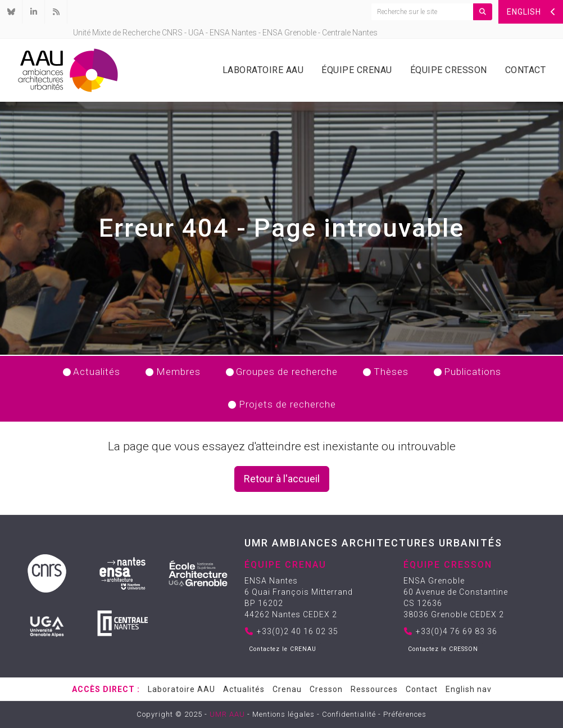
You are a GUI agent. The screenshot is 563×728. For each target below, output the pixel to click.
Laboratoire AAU (263, 70)
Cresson (326, 689)
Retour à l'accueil (282, 479)
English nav (469, 689)
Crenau (287, 689)
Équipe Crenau (357, 70)
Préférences (405, 714)
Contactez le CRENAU (283, 649)
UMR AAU (227, 714)
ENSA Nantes (233, 33)
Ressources (374, 689)
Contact (526, 70)
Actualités (244, 689)
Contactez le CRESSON (443, 649)
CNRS (172, 33)
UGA (196, 33)
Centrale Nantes (350, 33)
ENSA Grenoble (289, 33)
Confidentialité (349, 714)
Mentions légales (283, 714)
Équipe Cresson (449, 70)
